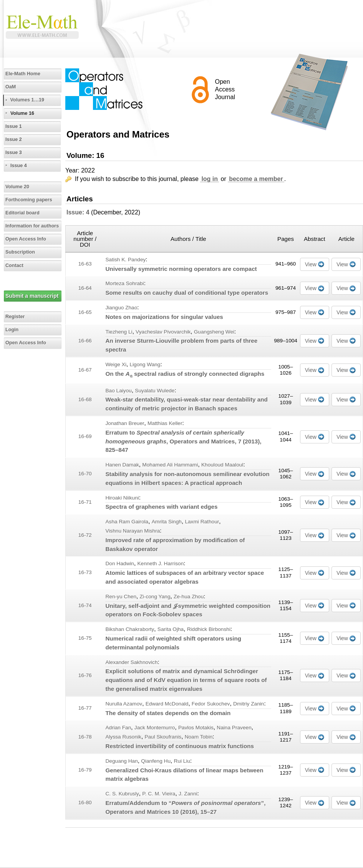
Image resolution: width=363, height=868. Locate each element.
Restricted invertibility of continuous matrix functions (179, 746)
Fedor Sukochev (211, 704)
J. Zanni (188, 794)
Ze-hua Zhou (189, 597)
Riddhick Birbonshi (209, 629)
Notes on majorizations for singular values (164, 317)
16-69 (85, 436)
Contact (14, 266)
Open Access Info (26, 239)
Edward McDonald (167, 704)
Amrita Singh (167, 522)
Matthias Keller (165, 423)
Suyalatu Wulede (155, 391)
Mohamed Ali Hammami (170, 465)
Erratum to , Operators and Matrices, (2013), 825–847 (183, 441)
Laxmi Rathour (202, 522)
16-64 (85, 288)
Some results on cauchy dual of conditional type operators (187, 293)
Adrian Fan (118, 728)
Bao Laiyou (118, 391)
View (311, 264)
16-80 (85, 802)
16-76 (85, 675)
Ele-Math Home (23, 74)
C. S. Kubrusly (122, 794)
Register (15, 317)
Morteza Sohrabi (124, 283)
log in (210, 179)
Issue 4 (19, 166)
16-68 (85, 399)
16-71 (85, 502)
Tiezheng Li (119, 332)
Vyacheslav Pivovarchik (163, 332)
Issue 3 (14, 153)
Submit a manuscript (32, 296)
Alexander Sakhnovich (131, 662)
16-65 (85, 312)
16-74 (85, 605)
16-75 (85, 638)
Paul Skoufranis (163, 737)
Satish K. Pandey (125, 260)
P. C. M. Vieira (159, 794)
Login (12, 330)
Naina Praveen (234, 728)
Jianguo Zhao (121, 308)
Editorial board (22, 213)
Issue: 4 (78, 212)
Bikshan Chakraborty (130, 629)
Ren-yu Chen (121, 597)
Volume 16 (22, 113)
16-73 (85, 572)
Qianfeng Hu (156, 761)
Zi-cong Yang (155, 597)
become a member (256, 179)
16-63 (85, 264)
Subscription (20, 252)
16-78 (85, 737)
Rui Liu (182, 761)
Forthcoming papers (29, 200)
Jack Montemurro (155, 728)
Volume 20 (17, 187)
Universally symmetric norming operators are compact (181, 269)
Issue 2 (14, 139)
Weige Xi (116, 364)
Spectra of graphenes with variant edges (161, 507)
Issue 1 (14, 126)
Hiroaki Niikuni (122, 498)
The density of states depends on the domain (168, 713)
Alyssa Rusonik (123, 737)
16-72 (85, 535)
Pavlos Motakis (196, 728)
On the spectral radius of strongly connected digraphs (185, 374)
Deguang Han (121, 761)
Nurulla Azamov (124, 704)
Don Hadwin (119, 563)
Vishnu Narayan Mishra (133, 531)
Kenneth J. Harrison (160, 563)
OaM (11, 87)
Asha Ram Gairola (127, 522)
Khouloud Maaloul (222, 465)
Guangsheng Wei (214, 332)
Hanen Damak (122, 465)
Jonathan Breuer (125, 423)
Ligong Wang (145, 364)
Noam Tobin (199, 737)
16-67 (85, 370)
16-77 (85, 708)
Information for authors (32, 226)
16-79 (85, 770)
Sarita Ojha (171, 629)
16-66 (85, 341)
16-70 (85, 474)
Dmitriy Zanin (249, 704)
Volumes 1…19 (27, 100)
